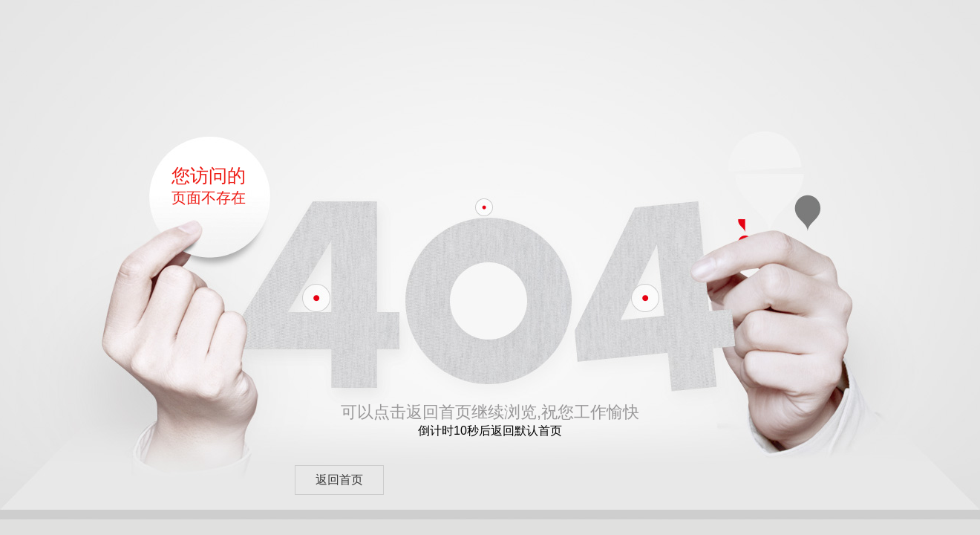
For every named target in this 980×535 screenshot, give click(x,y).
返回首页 (339, 480)
